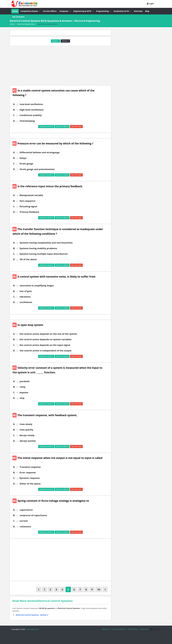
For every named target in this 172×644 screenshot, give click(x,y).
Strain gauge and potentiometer (37, 169)
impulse (24, 392)
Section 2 (65, 41)
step (22, 398)
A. (14, 104)
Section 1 (56, 41)
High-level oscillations (32, 110)
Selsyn (23, 158)
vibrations (25, 297)
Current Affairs (50, 11)
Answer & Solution (46, 126)
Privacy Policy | (133, 629)
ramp (22, 387)
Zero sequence (27, 201)
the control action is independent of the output (46, 351)
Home (15, 11)
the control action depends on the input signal (45, 345)
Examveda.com (32, 629)
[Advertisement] (60, 66)
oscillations (26, 302)
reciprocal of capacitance (33, 515)
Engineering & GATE (84, 11)
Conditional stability (31, 115)
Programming (104, 11)
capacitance (26, 510)
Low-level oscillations (31, 104)
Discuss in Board (62, 126)
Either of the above (30, 484)
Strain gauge (26, 164)
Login (150, 3)
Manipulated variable (31, 195)
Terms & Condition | (119, 629)
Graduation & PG (122, 11)
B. (14, 110)
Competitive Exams (30, 11)
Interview (138, 11)
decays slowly (27, 435)
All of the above (28, 259)
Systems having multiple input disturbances (43, 254)
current (24, 521)
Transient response (30, 467)
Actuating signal (28, 206)
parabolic (25, 381)
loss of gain (26, 291)
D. (14, 121)
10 (99, 589)
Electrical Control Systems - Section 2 (32, 615)
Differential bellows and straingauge (40, 152)
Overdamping (27, 121)
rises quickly (26, 430)
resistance (25, 527)
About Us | (106, 629)
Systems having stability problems (38, 248)
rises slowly (26, 424)
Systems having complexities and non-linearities (46, 243)
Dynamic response (29, 478)
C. (14, 115)
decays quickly (28, 441)
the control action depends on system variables (45, 339)
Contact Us (144, 629)
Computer (65, 11)
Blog (147, 11)
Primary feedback (29, 212)
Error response (28, 473)
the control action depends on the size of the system (48, 334)
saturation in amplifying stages (37, 286)
